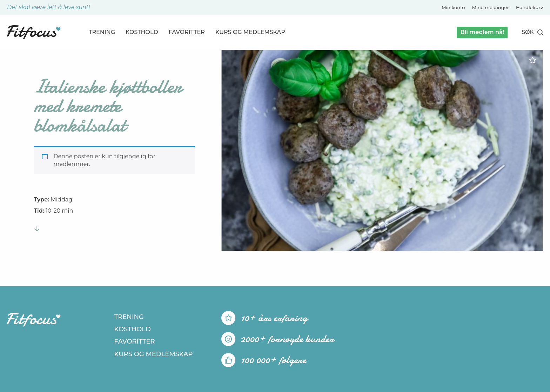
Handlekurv (529, 7)
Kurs (250, 32)
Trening (102, 32)
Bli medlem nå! (482, 32)
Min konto (453, 7)
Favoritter (187, 32)
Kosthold (142, 32)
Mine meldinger (491, 7)
